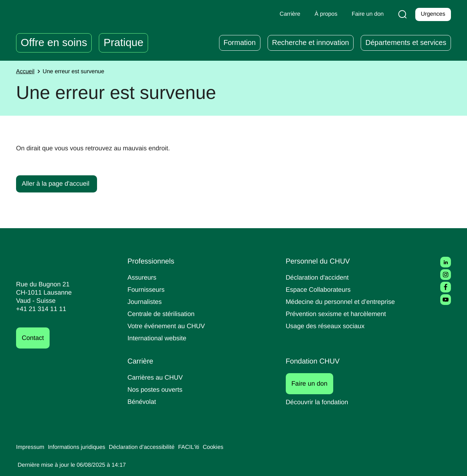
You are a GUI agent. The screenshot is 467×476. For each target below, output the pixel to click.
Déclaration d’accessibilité (152, 447)
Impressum (31, 447)
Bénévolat (142, 402)
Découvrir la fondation (319, 402)
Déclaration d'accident (320, 277)
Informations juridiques (81, 447)
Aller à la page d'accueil (57, 183)
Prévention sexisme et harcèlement (339, 314)
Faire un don (313, 384)
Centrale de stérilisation (164, 314)
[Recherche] (401, 14)
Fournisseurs (147, 289)
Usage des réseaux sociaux (326, 326)
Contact (34, 338)
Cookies (228, 447)
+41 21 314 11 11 (39, 309)
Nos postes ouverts (156, 389)
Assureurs (143, 277)
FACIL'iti (202, 447)
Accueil (26, 72)
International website (159, 338)
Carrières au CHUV (157, 377)
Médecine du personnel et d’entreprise (344, 302)
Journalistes (145, 302)
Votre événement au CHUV (168, 326)
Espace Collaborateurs (320, 289)
